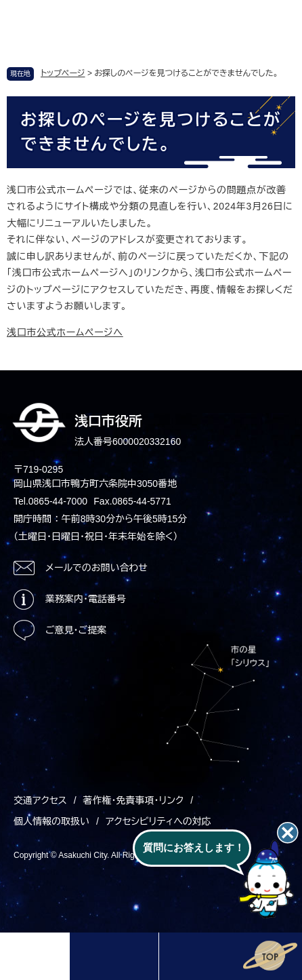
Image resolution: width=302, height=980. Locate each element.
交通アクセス (40, 800)
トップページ (63, 73)
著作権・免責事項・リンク (134, 800)
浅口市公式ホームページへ (65, 332)
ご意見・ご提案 (76, 630)
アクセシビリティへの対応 (158, 821)
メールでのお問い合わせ (96, 568)
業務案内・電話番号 (86, 599)
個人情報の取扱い (51, 821)
